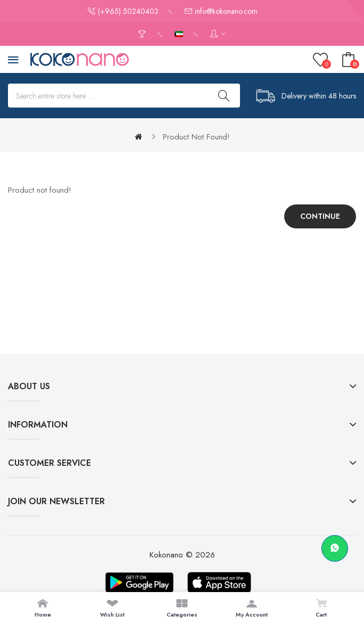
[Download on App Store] (219, 582)
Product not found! (196, 137)
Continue (320, 216)
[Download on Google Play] (139, 582)
